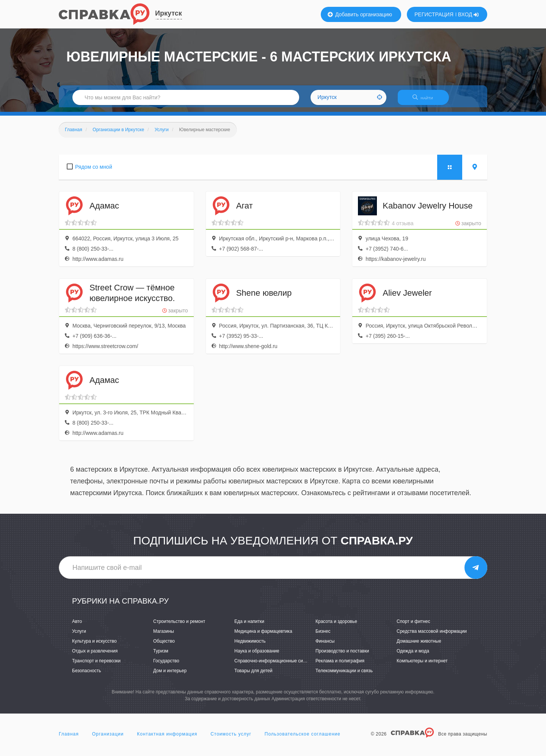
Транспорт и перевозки (96, 665)
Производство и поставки (342, 656)
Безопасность (87, 676)
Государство (166, 665)
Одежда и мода (413, 656)
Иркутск (169, 13)
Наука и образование (257, 656)
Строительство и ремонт (179, 626)
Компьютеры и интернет (422, 665)
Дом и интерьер (170, 676)
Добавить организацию (360, 14)
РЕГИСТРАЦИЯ (434, 14)
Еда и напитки (249, 626)
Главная (69, 739)
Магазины (164, 636)
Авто (77, 626)
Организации (108, 739)
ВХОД (468, 14)
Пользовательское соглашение (303, 739)
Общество (164, 646)
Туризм (161, 656)
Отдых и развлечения (95, 656)
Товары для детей (253, 676)
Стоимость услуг (231, 739)
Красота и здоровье (336, 626)
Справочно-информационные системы (275, 665)
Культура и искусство (94, 646)
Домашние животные (419, 646)
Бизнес (323, 636)
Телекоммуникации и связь (344, 676)
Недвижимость (250, 646)
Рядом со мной (94, 171)
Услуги (79, 636)
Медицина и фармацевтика (263, 636)
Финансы (325, 646)
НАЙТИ (427, 100)
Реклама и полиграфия (340, 665)
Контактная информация (167, 739)
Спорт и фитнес (413, 626)
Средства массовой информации (432, 636)
